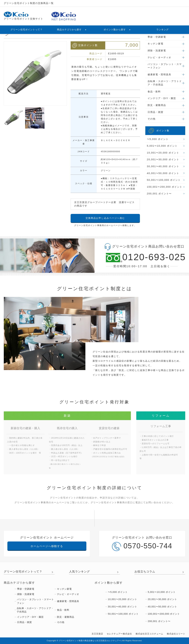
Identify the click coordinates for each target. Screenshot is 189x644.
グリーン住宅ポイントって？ (27, 30)
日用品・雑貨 (156, 112)
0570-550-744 (142, 546)
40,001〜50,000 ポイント (163, 173)
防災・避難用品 (157, 105)
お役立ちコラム (145, 572)
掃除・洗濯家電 (157, 51)
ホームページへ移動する (47, 546)
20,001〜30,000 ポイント (163, 159)
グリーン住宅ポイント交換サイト (23, 16)
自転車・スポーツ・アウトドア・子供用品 (165, 83)
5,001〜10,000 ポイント (162, 146)
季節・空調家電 (157, 37)
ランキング (162, 30)
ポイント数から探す (117, 30)
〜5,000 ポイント (158, 139)
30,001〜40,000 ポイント (163, 166)
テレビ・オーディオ (159, 57)
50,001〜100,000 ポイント (164, 180)
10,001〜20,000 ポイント (163, 153)
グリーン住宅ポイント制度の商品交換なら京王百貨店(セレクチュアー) (90, 641)
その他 (152, 119)
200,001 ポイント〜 (159, 194)
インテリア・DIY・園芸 (162, 98)
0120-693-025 (142, 257)
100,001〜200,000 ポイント (165, 187)
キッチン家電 (156, 44)
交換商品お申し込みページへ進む (105, 218)
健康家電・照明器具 (159, 74)
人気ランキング (79, 572)
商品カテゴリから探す (72, 30)
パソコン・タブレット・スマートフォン (165, 66)
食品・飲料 (154, 92)
